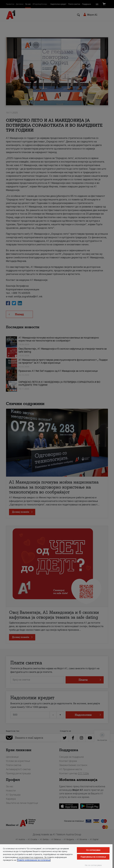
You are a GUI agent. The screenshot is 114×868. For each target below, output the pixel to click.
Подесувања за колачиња (93, 857)
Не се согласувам (93, 865)
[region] (56, 856)
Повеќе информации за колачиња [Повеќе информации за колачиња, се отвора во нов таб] (34, 860)
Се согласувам (93, 850)
